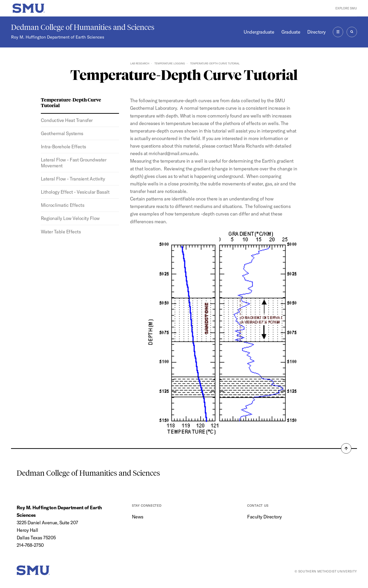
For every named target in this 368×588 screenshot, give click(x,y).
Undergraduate (259, 32)
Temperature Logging (170, 63)
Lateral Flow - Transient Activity (73, 179)
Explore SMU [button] (346, 8)
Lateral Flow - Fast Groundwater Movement (74, 163)
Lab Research (140, 63)
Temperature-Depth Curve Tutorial (71, 102)
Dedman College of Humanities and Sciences (83, 27)
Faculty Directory (264, 517)
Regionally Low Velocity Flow (70, 218)
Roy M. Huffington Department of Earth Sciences (58, 37)
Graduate (291, 32)
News (138, 517)
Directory (316, 32)
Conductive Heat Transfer (67, 120)
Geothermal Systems (62, 133)
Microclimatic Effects (63, 205)
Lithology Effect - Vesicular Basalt (75, 192)
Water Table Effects (61, 232)
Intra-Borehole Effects (63, 147)
